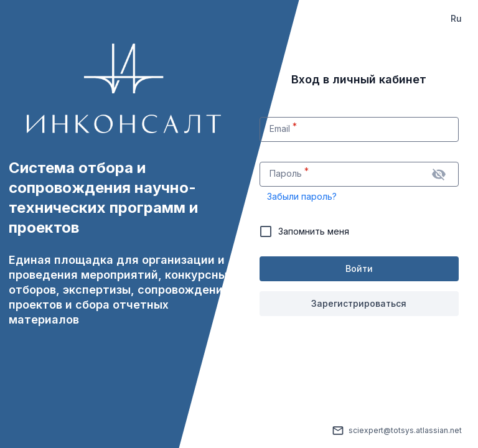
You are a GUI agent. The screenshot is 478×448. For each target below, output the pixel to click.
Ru (456, 18)
